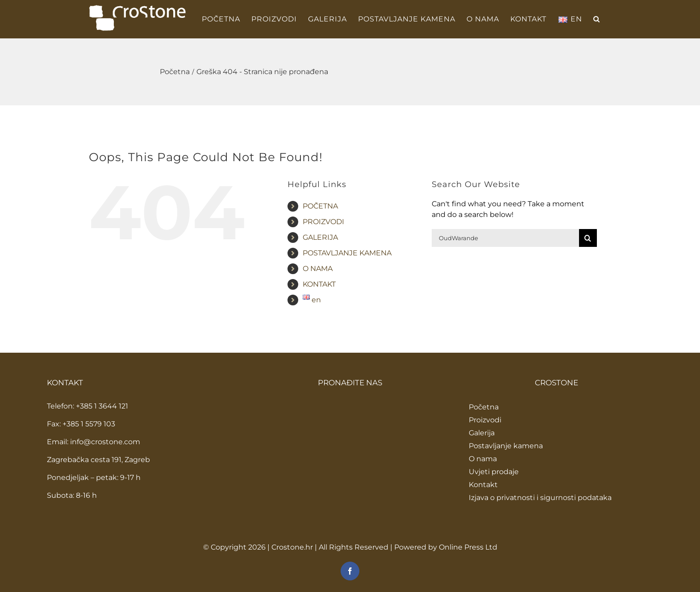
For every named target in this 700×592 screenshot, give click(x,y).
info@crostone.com (105, 442)
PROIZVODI (323, 222)
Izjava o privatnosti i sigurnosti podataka (540, 498)
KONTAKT (319, 284)
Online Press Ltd (468, 547)
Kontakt (483, 485)
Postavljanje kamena (506, 446)
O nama (483, 459)
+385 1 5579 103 (89, 424)
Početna (484, 407)
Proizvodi (485, 420)
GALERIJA (320, 237)
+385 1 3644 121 (102, 406)
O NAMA (318, 269)
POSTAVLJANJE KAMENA (347, 253)
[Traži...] (505, 238)
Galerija (482, 433)
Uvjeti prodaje (494, 472)
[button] (597, 19)
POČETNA (320, 206)
